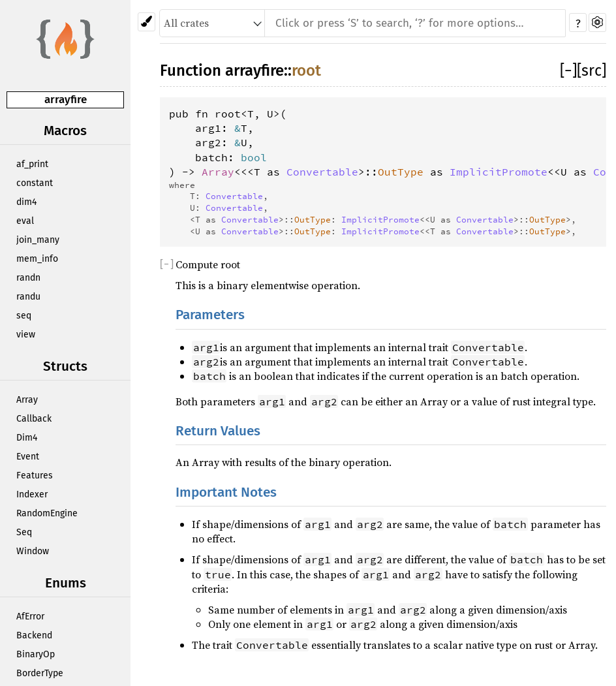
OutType (401, 172)
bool (254, 157)
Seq (24, 532)
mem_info (37, 259)
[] (568, 70)
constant (35, 183)
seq (24, 316)
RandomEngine (47, 513)
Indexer (32, 494)
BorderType (40, 673)
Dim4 (27, 438)
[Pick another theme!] (146, 22)
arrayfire (66, 100)
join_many (38, 240)
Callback (34, 419)
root (306, 70)
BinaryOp (36, 654)
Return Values (218, 431)
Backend (34, 635)
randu (28, 297)
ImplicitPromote (499, 172)
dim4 (26, 202)
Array (27, 400)
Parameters (210, 315)
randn (28, 278)
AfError (30, 616)
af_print (32, 164)
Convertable (322, 172)
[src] (592, 70)
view (26, 335)
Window (33, 551)
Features (35, 476)
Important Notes (226, 492)
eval (25, 221)
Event (28, 457)
